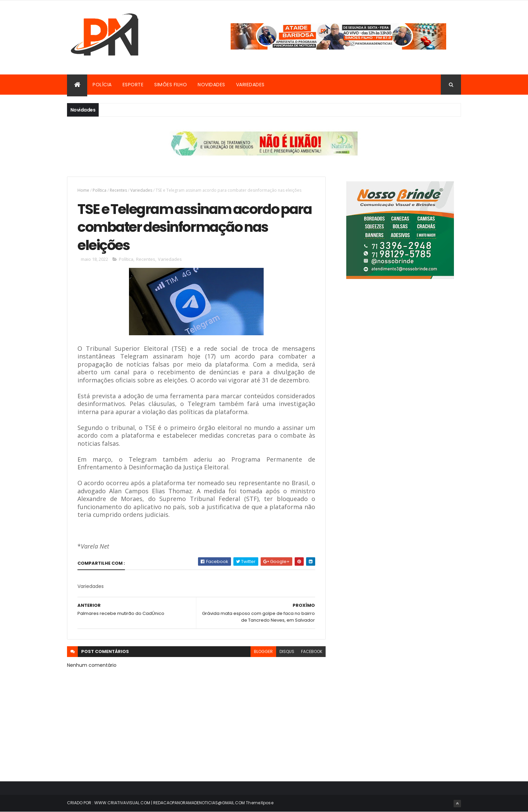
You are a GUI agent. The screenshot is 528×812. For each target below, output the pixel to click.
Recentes (118, 190)
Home (83, 190)
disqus (287, 651)
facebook (312, 651)
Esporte (133, 85)
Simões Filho (171, 85)
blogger (263, 651)
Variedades (250, 85)
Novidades (211, 85)
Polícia (102, 85)
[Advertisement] (400, 353)
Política (100, 190)
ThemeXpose (260, 803)
